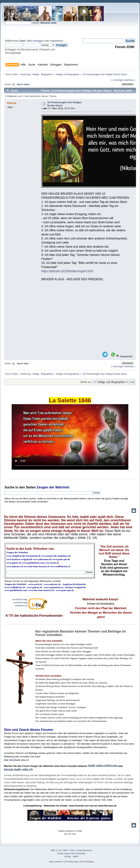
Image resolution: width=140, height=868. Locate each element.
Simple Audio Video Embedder (71, 853)
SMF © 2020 (69, 850)
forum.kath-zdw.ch (18, 770)
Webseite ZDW (48, 23)
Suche (9, 487)
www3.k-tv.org (20, 599)
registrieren (57, 41)
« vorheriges (117, 80)
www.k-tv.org (20, 602)
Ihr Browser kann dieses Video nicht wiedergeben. (70, 437)
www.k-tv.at (21, 606)
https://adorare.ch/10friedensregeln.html (67, 271)
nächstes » (130, 80)
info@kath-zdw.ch (19, 760)
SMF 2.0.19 (56, 850)
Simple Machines (84, 850)
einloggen (38, 41)
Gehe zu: (86, 382)
